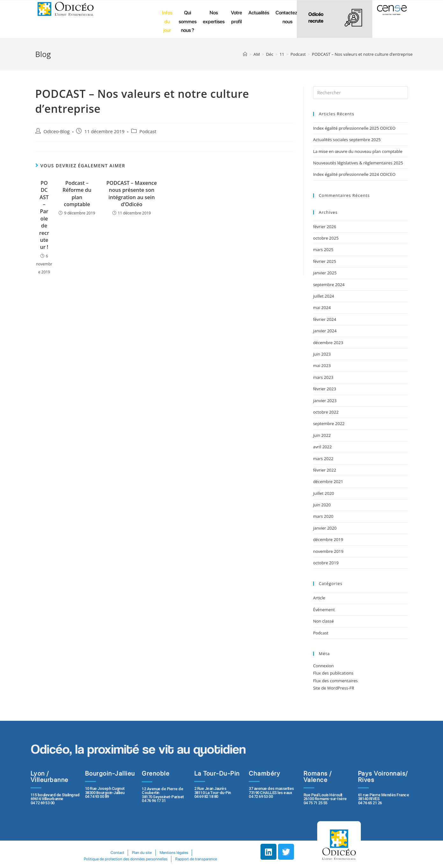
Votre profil (236, 17)
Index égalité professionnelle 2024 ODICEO (354, 174)
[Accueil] (245, 54)
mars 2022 (323, 459)
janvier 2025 (325, 273)
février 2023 (325, 389)
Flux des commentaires (335, 681)
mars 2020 (323, 516)
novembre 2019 (328, 551)
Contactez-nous (287, 17)
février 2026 (325, 227)
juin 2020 (322, 505)
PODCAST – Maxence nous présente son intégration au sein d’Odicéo (132, 194)
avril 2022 (322, 447)
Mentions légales (174, 853)
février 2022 (325, 470)
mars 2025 (323, 250)
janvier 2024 (325, 331)
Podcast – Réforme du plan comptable (77, 194)
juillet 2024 (324, 296)
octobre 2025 (326, 238)
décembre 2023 (328, 343)
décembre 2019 (328, 539)
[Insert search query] (361, 93)
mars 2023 (323, 377)
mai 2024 (322, 307)
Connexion (323, 666)
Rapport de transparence (196, 859)
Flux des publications (333, 673)
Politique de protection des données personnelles (125, 859)
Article (319, 598)
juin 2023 (322, 354)
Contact (117, 853)
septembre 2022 (329, 423)
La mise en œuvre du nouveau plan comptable (358, 151)
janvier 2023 (325, 401)
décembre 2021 (328, 481)
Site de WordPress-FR (334, 688)
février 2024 (325, 319)
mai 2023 (322, 365)
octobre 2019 (326, 563)
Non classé (323, 621)
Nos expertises (214, 17)
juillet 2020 (324, 493)
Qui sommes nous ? (188, 21)
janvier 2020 (325, 528)
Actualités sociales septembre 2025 (348, 140)
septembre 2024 (329, 285)
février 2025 (325, 261)
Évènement (324, 610)
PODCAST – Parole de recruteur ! (44, 215)
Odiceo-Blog (57, 131)
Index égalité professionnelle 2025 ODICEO (354, 128)
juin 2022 (322, 435)
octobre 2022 (326, 412)
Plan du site (142, 853)
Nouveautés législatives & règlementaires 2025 (358, 163)
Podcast (148, 131)
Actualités (259, 13)
